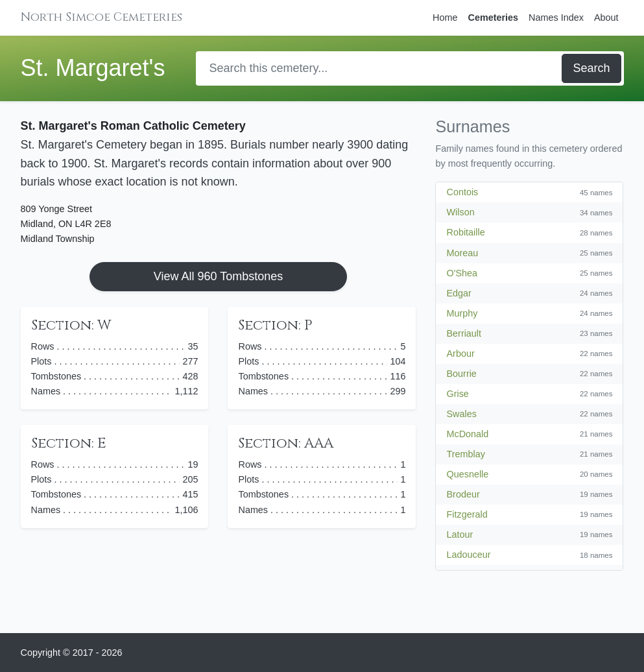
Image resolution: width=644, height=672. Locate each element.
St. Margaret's (93, 68)
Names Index (556, 18)
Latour (459, 534)
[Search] (380, 68)
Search (591, 68)
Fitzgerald (467, 514)
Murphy (462, 313)
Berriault (464, 333)
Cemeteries (493, 18)
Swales (461, 414)
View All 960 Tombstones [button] (218, 276)
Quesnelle (467, 474)
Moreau (462, 253)
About (606, 18)
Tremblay (465, 454)
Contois (462, 192)
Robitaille (465, 232)
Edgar (459, 293)
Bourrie (461, 374)
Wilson (460, 212)
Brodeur (463, 494)
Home (445, 18)
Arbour (460, 354)
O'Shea (462, 273)
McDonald (467, 434)
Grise (457, 394)
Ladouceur (468, 555)
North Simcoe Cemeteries (101, 17)
